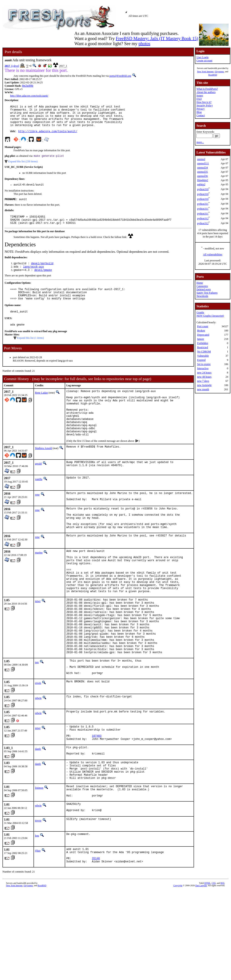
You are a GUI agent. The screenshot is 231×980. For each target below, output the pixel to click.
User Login (202, 57)
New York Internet (205, 72)
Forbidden (203, 343)
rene (37, 520)
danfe (38, 808)
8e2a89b (28, 86)
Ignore (201, 339)
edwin (38, 754)
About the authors (206, 92)
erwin (38, 739)
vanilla (39, 505)
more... (200, 142)
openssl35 (202, 172)
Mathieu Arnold (43, 474)
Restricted (203, 347)
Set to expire (204, 364)
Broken (201, 331)
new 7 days (203, 381)
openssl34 (202, 168)
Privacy (201, 109)
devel (16, 66)
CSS (214, 955)
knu (37, 904)
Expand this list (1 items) (30, 353)
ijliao (38, 919)
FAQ (199, 99)
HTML (207, 955)
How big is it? (204, 102)
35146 (96, 930)
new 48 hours (204, 377)
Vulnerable (203, 356)
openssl (201, 159)
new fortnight (204, 385)
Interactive (203, 368)
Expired (201, 360)
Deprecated (203, 335)
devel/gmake (43, 281)
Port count (203, 326)
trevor (38, 889)
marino (39, 584)
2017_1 (9, 66)
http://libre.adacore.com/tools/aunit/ (29, 96)
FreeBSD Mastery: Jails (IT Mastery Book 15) (157, 38)
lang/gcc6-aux (33, 278)
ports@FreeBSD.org (120, 76)
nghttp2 (201, 184)
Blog (199, 112)
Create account (204, 61)
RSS (223, 955)
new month (203, 389)
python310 (203, 189)
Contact (201, 115)
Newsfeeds (202, 296)
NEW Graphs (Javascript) (210, 316)
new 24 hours (204, 373)
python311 (203, 204)
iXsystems (219, 72)
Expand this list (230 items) (23, 168)
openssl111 (203, 163)
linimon (39, 852)
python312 (203, 218)
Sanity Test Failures (207, 293)
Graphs (200, 312)
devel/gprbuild (42, 274)
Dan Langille (201, 958)
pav (37, 715)
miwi (38, 642)
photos (144, 44)
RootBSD (213, 75)
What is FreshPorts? (207, 89)
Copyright (178, 958)
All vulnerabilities (213, 255)
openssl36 (202, 176)
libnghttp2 (203, 180)
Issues (200, 96)
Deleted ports (204, 289)
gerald (38, 489)
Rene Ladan (41, 408)
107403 (97, 794)
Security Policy (205, 105)
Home (200, 283)
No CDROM (204, 352)
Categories (202, 286)
